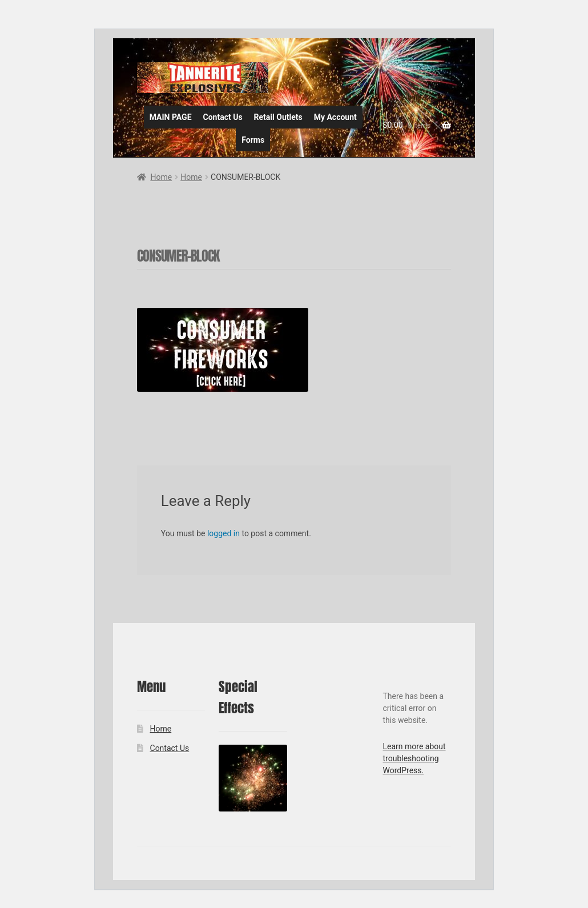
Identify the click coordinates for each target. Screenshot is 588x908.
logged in (223, 533)
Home (161, 177)
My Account (335, 117)
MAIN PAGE (171, 117)
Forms (253, 140)
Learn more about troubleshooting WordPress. (414, 758)
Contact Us (223, 117)
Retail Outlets (278, 117)
